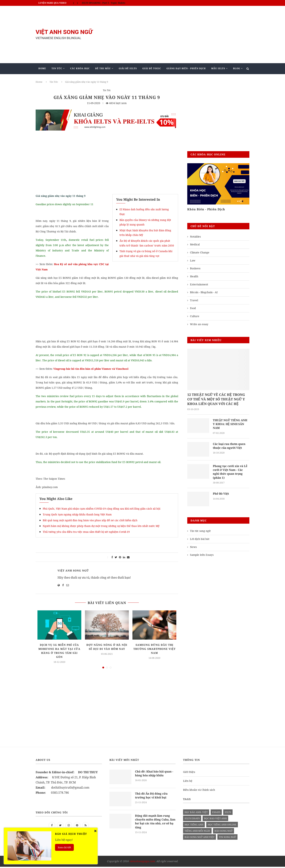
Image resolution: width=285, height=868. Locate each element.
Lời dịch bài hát (200, 540)
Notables (195, 237)
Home (42, 68)
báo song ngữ (224, 832)
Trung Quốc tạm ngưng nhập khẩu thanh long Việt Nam (77, 514)
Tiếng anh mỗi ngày (197, 832)
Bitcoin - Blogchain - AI (204, 292)
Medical (195, 244)
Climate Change (200, 252)
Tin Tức (57, 68)
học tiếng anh (194, 826)
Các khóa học (80, 68)
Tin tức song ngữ (200, 532)
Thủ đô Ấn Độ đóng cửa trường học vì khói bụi (152, 797)
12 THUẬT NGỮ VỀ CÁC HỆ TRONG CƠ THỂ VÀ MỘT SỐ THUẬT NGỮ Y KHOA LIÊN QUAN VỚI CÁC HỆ (216, 399)
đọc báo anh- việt (196, 814)
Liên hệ (188, 782)
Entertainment (199, 284)
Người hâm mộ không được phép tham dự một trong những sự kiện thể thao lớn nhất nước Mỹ (101, 526)
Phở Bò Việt (221, 495)
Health (194, 276)
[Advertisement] (179, 35)
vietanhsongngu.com (142, 863)
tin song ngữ (227, 838)
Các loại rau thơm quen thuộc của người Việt (230, 447)
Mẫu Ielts (218, 68)
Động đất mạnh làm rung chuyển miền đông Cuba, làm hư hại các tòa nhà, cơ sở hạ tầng (155, 823)
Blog (237, 68)
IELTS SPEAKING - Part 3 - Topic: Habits (104, 3)
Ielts (228, 814)
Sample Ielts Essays (202, 556)
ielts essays (192, 820)
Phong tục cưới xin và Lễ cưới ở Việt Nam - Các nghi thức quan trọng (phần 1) (231, 473)
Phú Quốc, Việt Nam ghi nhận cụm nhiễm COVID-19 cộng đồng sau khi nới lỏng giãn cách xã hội (101, 509)
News (193, 548)
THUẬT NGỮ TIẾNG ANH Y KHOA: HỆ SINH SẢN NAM (231, 424)
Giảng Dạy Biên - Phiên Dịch (186, 68)
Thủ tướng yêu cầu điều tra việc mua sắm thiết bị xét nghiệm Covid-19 (86, 532)
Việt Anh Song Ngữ (73, 570)
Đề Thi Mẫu (103, 68)
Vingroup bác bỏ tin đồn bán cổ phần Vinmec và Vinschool (91, 369)
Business (195, 268)
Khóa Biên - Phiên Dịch (206, 209)
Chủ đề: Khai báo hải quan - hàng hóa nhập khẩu (155, 775)
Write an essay (199, 324)
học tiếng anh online (222, 826)
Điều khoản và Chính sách (199, 791)
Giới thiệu (189, 773)
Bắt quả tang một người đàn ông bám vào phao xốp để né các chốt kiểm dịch (90, 520)
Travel (194, 300)
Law (193, 260)
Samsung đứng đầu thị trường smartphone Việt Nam (154, 649)
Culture (195, 316)
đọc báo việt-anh (215, 820)
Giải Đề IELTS (128, 68)
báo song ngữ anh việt (199, 838)
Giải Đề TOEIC (152, 68)
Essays (216, 814)
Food (193, 308)
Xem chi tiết (64, 847)
